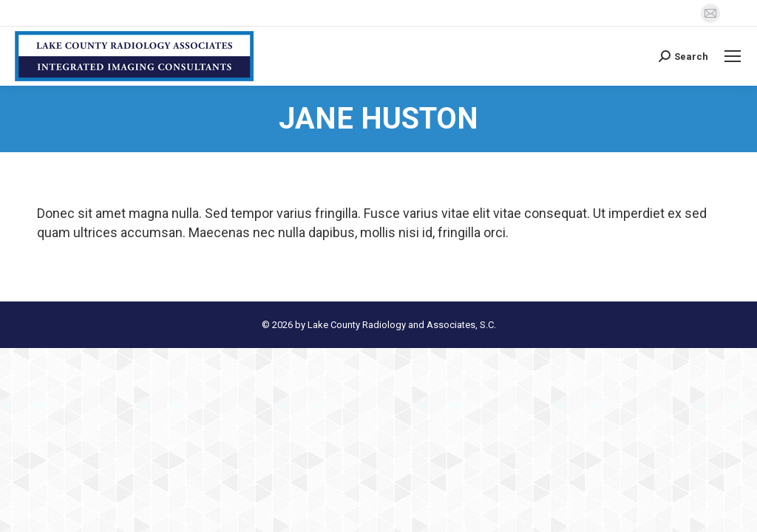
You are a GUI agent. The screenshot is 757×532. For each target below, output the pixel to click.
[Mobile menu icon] (733, 56)
